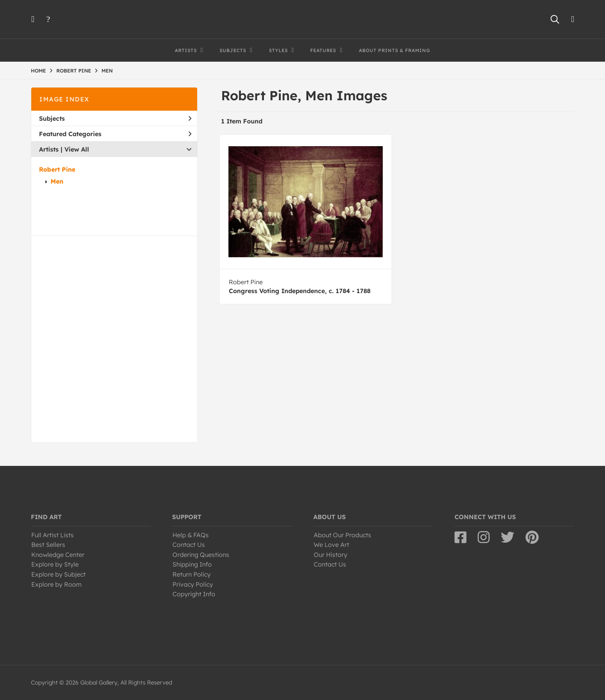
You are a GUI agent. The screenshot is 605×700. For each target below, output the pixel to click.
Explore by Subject (58, 574)
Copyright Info (194, 594)
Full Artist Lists (52, 535)
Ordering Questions (201, 555)
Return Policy (192, 574)
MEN (107, 71)
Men (57, 181)
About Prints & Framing (395, 50)
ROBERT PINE (74, 71)
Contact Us (189, 545)
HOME (38, 71)
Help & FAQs (191, 535)
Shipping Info (192, 564)
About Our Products (342, 535)
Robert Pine (57, 169)
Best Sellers (48, 545)
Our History (330, 555)
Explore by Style (55, 564)
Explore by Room (57, 584)
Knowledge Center (58, 555)
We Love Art (331, 545)
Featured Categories (115, 134)
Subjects (115, 118)
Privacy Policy (193, 584)
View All (77, 149)
